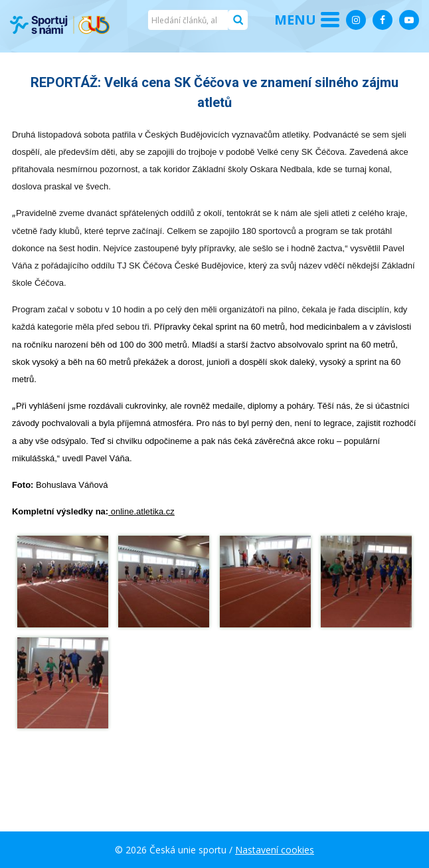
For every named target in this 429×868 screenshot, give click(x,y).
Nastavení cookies (275, 850)
